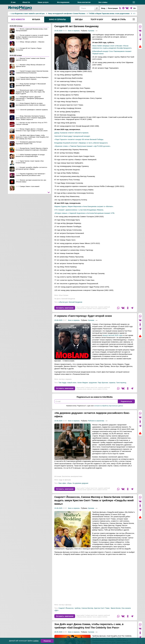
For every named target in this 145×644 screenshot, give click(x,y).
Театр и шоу (97, 19)
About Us (26, 2)
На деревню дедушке (80, 483)
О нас (13, 2)
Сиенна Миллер (87, 608)
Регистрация (113, 8)
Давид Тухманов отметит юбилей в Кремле (71, 133)
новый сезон (72, 383)
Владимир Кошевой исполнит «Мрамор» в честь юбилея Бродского (81, 143)
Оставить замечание (65, 308)
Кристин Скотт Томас (102, 608)
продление (93, 383)
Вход (103, 8)
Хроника (91, 31)
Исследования (63, 2)
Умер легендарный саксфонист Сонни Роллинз (31, 14)
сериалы (112, 383)
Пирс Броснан (103, 383)
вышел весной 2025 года (112, 335)
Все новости (18, 19)
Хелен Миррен (83, 383)
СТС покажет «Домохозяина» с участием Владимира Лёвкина (79, 210)
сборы (69, 483)
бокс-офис (62, 483)
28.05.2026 (58, 632)
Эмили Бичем (116, 608)
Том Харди (62, 383)
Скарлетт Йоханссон (66, 608)
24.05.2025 (58, 31)
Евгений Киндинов (75, 302)
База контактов (84, 2)
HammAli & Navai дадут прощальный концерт (72, 136)
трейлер (78, 608)
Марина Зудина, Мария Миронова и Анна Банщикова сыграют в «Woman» (84, 206)
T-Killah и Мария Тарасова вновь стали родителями (74, 14)
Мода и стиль (119, 19)
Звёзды (79, 19)
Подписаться (126, 401)
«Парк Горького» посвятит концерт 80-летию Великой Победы (79, 139)
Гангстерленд (121, 383)
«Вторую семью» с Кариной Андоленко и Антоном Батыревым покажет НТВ (84, 213)
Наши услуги (43, 2)
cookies (36, 641)
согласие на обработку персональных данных (109, 406)
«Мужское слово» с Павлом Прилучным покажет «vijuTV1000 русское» (82, 146)
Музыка (36, 19)
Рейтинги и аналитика (96, 421)
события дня (63, 302)
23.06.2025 (58, 320)
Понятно (47, 641)
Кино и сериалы (57, 19)
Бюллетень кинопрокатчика (72, 476)
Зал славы (103, 2)
